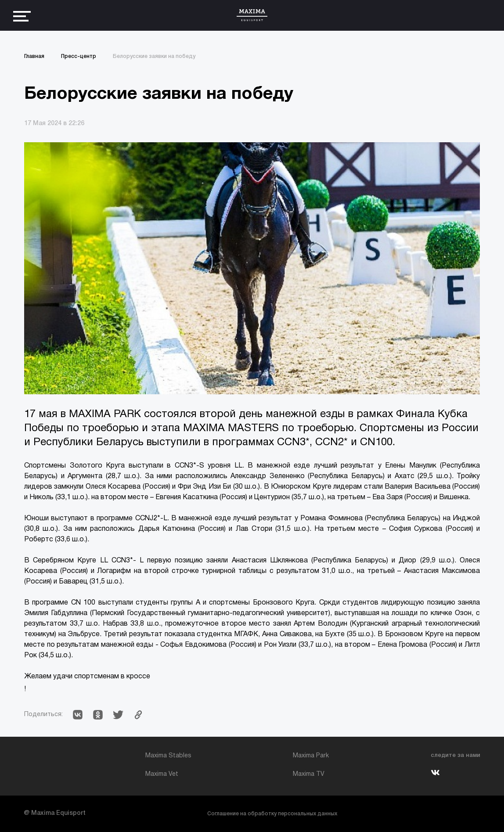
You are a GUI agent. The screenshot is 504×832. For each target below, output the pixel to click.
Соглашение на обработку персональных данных (272, 814)
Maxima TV (309, 774)
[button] (78, 715)
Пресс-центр (79, 56)
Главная (34, 56)
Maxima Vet (162, 774)
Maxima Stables (168, 756)
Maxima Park (311, 756)
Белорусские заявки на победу (154, 56)
